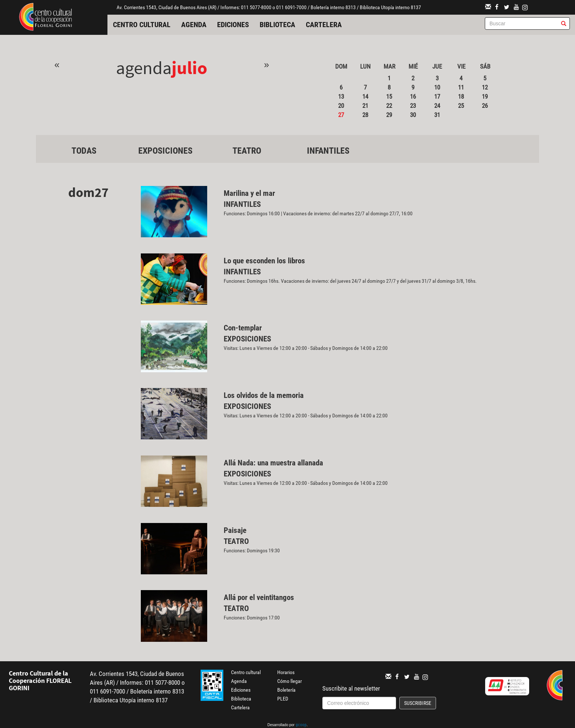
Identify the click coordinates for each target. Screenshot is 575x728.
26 (485, 106)
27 (341, 115)
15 (389, 96)
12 (485, 87)
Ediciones (233, 25)
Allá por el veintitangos (259, 597)
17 (437, 96)
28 (365, 115)
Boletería (286, 690)
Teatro (247, 151)
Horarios (286, 672)
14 (365, 96)
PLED (283, 699)
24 (437, 106)
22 (389, 106)
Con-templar (243, 328)
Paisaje (235, 530)
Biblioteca (277, 25)
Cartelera (324, 25)
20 (341, 106)
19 (485, 96)
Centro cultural (142, 25)
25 (461, 106)
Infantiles (328, 151)
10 (437, 87)
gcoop (301, 725)
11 (461, 87)
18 (461, 96)
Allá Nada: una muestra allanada (273, 463)
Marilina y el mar (249, 193)
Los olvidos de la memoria (264, 395)
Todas (84, 151)
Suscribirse (418, 703)
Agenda (194, 25)
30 (413, 115)
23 (413, 106)
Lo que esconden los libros (264, 261)
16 (413, 96)
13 (341, 96)
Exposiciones (165, 151)
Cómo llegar (290, 681)
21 (365, 106)
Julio (189, 68)
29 (389, 115)
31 (437, 115)
